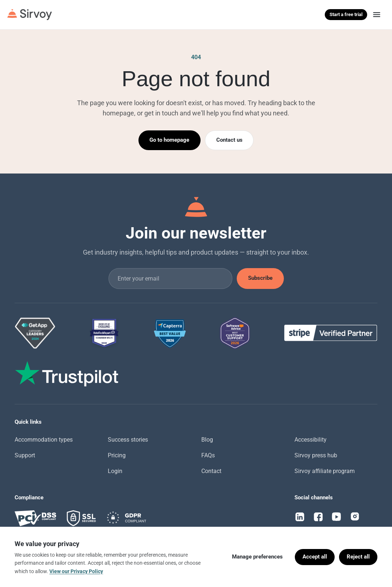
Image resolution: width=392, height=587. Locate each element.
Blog (207, 440)
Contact (211, 471)
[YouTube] (336, 517)
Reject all (358, 557)
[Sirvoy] (30, 15)
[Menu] (377, 15)
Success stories (128, 440)
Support (25, 455)
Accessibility (311, 440)
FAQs (208, 455)
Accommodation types (44, 440)
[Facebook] (318, 517)
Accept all (315, 557)
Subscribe (260, 278)
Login (115, 471)
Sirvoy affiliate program (325, 471)
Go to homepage (169, 140)
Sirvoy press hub (316, 455)
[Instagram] (355, 517)
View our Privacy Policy (76, 571)
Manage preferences (257, 557)
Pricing (117, 455)
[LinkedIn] (300, 517)
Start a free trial (346, 14)
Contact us (229, 140)
